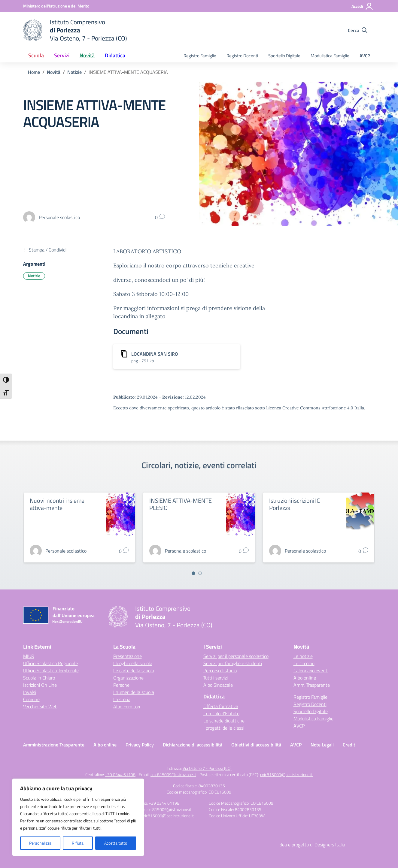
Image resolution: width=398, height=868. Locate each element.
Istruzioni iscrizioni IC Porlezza (295, 504)
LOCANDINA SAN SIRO (155, 354)
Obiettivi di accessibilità (256, 745)
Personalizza (40, 843)
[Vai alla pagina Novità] (54, 72)
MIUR (29, 656)
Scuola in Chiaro (39, 678)
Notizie (34, 276)
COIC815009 (220, 792)
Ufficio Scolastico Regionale (50, 663)
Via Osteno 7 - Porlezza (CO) (207, 768)
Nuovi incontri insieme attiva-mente (57, 504)
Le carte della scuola (134, 671)
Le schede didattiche (224, 721)
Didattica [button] (115, 55)
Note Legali (322, 745)
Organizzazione (128, 678)
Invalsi (30, 692)
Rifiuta (78, 843)
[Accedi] (362, 6)
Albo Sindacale (218, 685)
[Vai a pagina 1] (193, 573)
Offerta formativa (221, 706)
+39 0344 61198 (120, 775)
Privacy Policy (140, 745)
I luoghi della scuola (133, 663)
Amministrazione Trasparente (54, 745)
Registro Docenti (242, 56)
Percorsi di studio (220, 671)
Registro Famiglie (200, 56)
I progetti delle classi (224, 728)
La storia (122, 699)
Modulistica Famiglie (330, 56)
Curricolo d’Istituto (221, 713)
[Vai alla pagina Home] (34, 72)
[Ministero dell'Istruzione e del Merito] (56, 6)
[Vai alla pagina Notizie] (74, 72)
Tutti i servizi (216, 678)
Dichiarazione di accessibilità (193, 745)
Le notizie (303, 656)
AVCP (365, 56)
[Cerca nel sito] (358, 30)
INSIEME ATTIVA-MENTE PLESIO (181, 504)
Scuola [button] (36, 55)
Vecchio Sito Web (40, 707)
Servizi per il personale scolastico (236, 656)
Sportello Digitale (284, 56)
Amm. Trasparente (312, 685)
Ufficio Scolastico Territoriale (51, 671)
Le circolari (304, 663)
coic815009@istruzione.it (173, 775)
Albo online (305, 678)
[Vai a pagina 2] (200, 573)
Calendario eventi (311, 671)
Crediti (350, 745)
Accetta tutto (116, 843)
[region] (78, 817)
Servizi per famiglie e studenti (233, 663)
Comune (31, 699)
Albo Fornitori (127, 707)
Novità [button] (87, 55)
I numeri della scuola (134, 692)
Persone (121, 685)
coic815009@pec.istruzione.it (286, 775)
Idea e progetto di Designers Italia (312, 845)
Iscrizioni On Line (40, 685)
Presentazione (128, 656)
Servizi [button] (62, 55)
